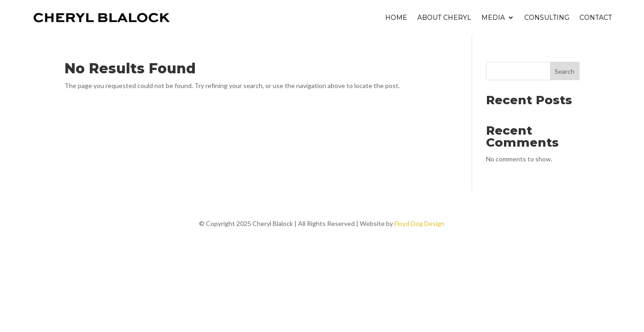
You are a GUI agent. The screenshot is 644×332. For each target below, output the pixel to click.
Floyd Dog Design (419, 223)
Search (565, 71)
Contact (596, 18)
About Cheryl (444, 18)
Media (493, 18)
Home (396, 18)
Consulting (547, 18)
